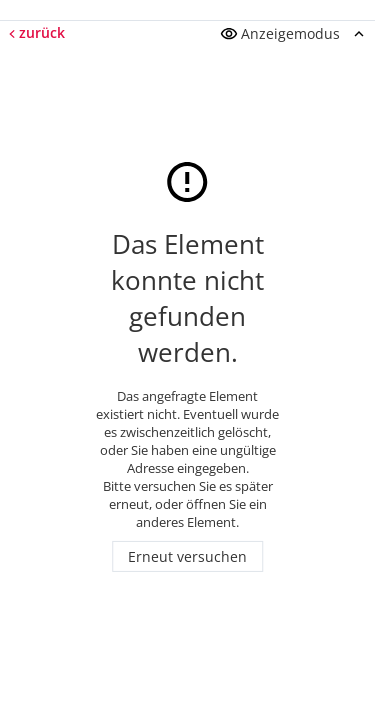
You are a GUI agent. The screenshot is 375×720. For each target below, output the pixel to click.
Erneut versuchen (187, 556)
